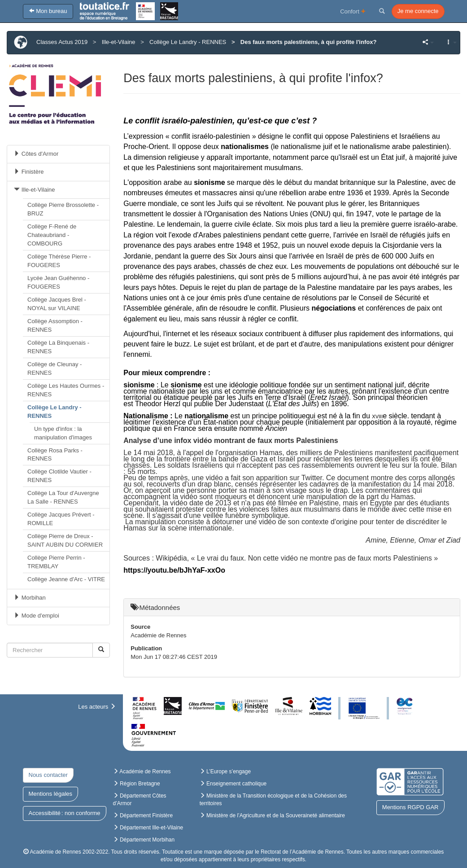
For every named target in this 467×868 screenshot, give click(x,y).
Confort (353, 11)
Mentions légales (51, 794)
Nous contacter (48, 775)
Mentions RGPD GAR (410, 807)
